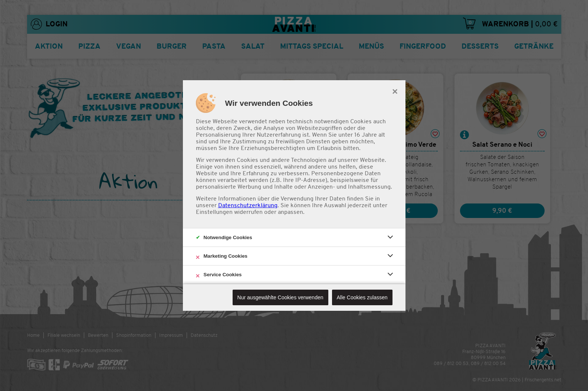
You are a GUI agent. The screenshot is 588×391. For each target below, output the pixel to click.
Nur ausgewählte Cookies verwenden (280, 297)
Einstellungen (214, 212)
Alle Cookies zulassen (362, 297)
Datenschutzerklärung (248, 205)
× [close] (395, 91)
